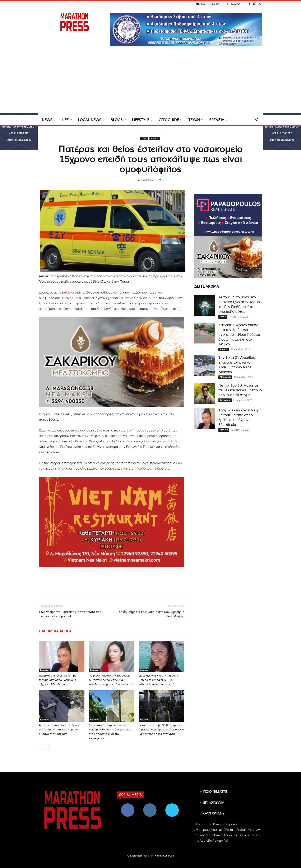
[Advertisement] (150, 84)
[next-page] (48, 747)
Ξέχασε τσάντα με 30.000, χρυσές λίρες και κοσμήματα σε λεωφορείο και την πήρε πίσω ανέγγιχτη (161, 730)
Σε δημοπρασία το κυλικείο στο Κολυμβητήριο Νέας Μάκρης (152, 614)
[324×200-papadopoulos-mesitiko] (228, 215)
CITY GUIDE (170, 120)
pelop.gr (68, 293)
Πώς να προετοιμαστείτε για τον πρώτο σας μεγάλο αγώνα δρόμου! (70, 614)
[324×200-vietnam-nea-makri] (112, 522)
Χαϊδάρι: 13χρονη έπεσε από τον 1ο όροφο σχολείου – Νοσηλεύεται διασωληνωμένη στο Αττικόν (239, 335)
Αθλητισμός (225, 377)
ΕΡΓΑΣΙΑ (218, 120)
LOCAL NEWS (91, 120)
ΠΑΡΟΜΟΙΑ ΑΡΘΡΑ (55, 631)
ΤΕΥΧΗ (196, 120)
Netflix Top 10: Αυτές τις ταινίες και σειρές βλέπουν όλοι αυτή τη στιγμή (240, 390)
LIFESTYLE (142, 120)
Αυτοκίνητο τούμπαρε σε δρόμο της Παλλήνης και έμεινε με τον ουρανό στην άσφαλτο (59, 730)
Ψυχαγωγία (225, 400)
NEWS (49, 120)
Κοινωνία (155, 138)
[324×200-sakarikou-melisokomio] (112, 362)
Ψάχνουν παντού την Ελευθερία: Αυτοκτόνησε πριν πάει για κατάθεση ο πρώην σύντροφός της (111, 680)
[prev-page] (41, 747)
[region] (186, 30)
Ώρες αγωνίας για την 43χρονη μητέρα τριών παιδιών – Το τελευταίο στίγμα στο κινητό (158, 680)
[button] (186, 30)
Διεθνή (223, 317)
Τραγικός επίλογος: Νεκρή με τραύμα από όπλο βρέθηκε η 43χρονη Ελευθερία (58, 680)
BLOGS (118, 120)
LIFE (67, 120)
